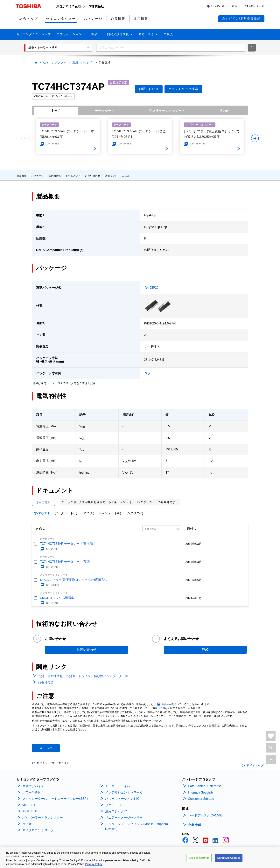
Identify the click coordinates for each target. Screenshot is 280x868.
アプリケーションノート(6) (102, 513)
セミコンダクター (55, 62)
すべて (56, 111)
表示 (147, 373)
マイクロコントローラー (39, 830)
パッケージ (37, 176)
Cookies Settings (199, 858)
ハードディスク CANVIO (205, 815)
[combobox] (171, 48)
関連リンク (111, 176)
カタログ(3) (135, 513)
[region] (140, 858)
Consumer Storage (201, 799)
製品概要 (22, 176)
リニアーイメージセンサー (124, 818)
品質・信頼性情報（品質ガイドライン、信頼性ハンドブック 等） (85, 676)
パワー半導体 (32, 792)
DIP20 (154, 288)
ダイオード (30, 824)
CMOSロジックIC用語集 (57, 598)
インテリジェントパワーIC (124, 792)
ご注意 (126, 176)
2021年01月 (194, 598)
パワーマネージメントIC (122, 799)
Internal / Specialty (201, 792)
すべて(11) (41, 513)
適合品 (165, 704)
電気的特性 (55, 176)
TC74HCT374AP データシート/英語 (65, 562)
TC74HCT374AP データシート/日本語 (66, 544)
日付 (190, 529)
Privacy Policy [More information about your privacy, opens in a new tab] (94, 864)
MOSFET (29, 805)
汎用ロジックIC (83, 62)
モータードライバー (119, 786)
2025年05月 (194, 580)
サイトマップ (255, 766)
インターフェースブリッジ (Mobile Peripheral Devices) (137, 826)
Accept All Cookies (229, 858)
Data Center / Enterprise (205, 786)
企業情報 (195, 825)
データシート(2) (66, 513)
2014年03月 (194, 544)
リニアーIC (113, 805)
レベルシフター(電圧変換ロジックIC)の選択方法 (74, 580)
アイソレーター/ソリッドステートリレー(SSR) (55, 799)
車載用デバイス (33, 786)
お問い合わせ (93, 176)
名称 (39, 529)
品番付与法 (46, 682)
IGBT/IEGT (30, 811)
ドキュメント (73, 176)
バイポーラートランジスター (43, 818)
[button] (224, 6)
